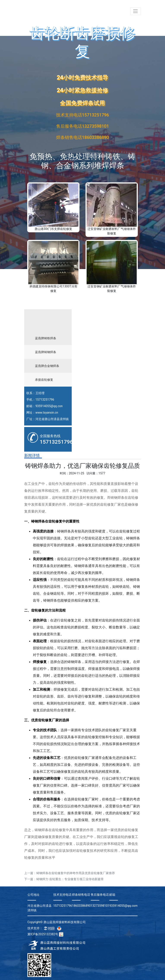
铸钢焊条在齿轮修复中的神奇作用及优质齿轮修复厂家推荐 (76, 873)
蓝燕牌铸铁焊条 (46, 338)
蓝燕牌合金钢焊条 (47, 366)
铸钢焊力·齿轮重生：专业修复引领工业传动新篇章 (70, 879)
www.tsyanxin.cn (47, 413)
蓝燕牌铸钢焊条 (46, 352)
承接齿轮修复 (44, 380)
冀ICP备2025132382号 (43, 934)
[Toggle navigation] (136, 11)
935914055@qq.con (49, 406)
